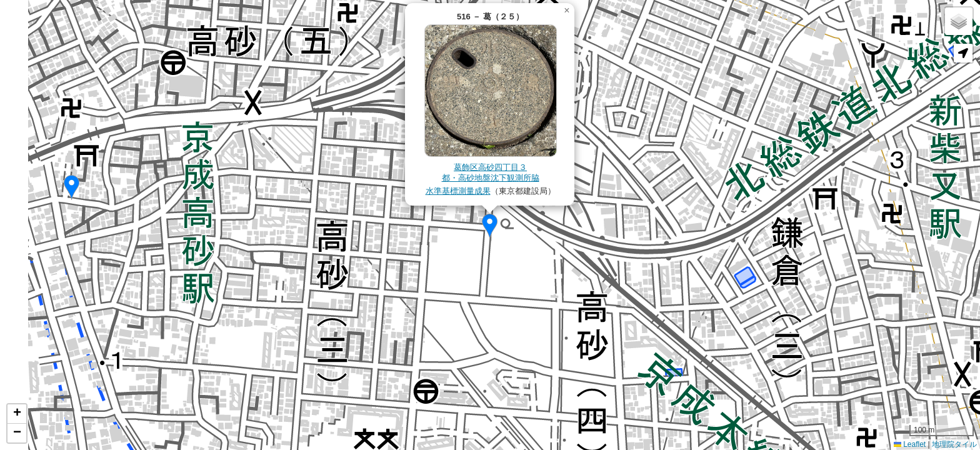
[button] (72, 187)
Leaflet (910, 444)
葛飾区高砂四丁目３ (490, 167)
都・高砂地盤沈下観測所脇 (491, 178)
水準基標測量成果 (458, 191)
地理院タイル (954, 444)
